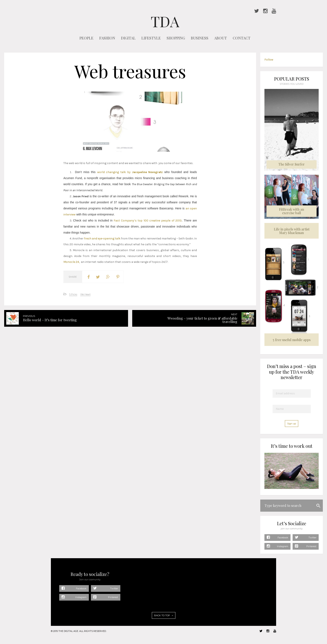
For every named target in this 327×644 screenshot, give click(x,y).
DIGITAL (128, 38)
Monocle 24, (72, 262)
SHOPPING (176, 38)
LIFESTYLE (151, 38)
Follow (269, 60)
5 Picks (73, 294)
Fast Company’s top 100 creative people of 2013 (147, 221)
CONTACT (242, 38)
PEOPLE (86, 38)
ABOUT (221, 38)
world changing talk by (130, 172)
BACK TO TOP (164, 615)
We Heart (85, 294)
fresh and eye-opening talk (102, 238)
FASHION (107, 38)
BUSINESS (200, 38)
